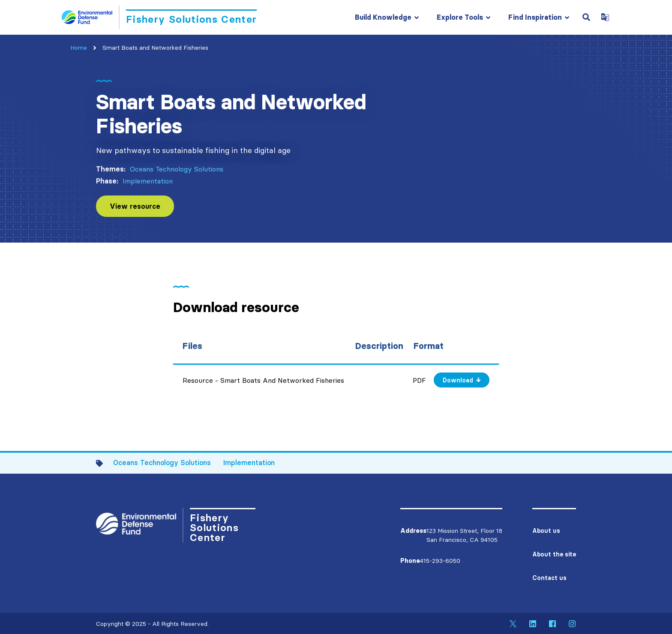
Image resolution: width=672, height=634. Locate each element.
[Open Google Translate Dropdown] (605, 17)
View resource (135, 206)
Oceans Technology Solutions (177, 169)
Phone (410, 561)
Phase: (107, 181)
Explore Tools (460, 17)
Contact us (549, 578)
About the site (554, 554)
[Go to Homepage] (159, 17)
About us (546, 531)
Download (458, 380)
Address (413, 531)
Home (79, 48)
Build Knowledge (383, 17)
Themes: (111, 169)
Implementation (148, 181)
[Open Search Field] (586, 17)
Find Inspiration (535, 17)
